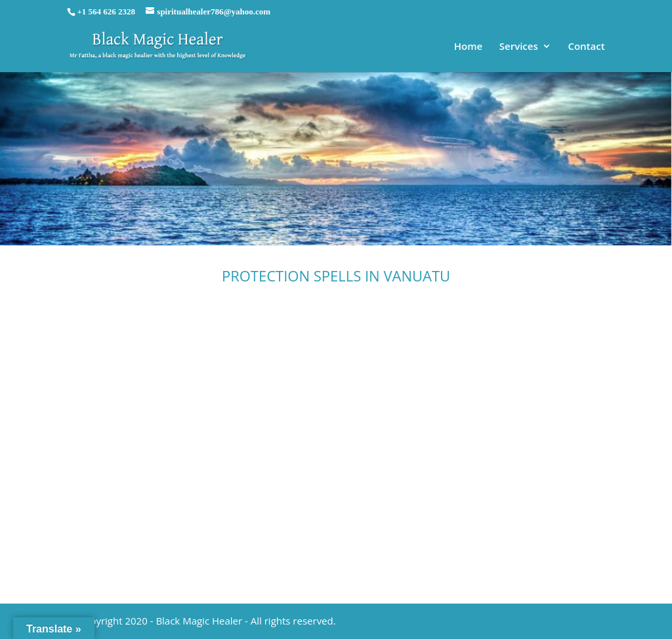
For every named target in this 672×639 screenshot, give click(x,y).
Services (519, 47)
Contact (586, 47)
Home (468, 47)
